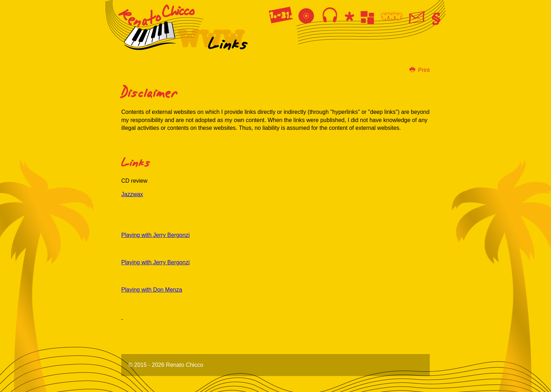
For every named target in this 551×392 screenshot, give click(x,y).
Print (420, 70)
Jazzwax (132, 194)
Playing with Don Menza (152, 290)
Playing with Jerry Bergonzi (155, 235)
